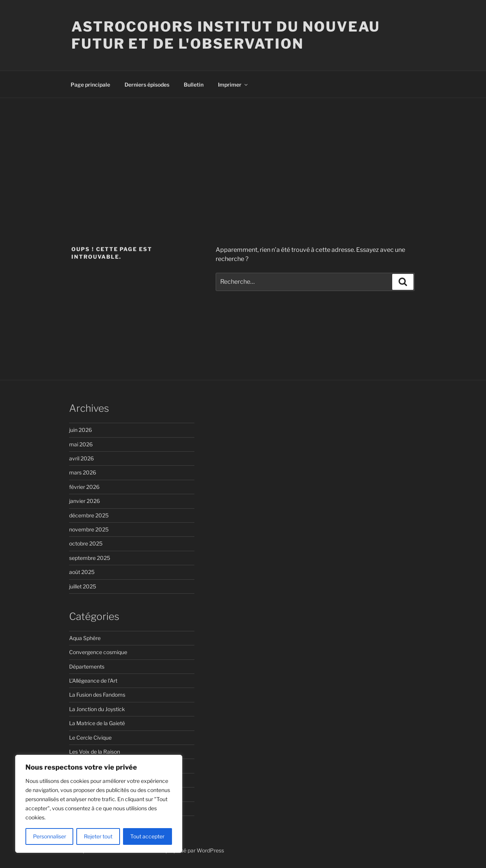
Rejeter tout (98, 836)
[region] (99, 804)
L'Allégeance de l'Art (93, 681)
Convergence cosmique (98, 652)
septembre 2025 (90, 558)
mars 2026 (83, 472)
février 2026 (84, 487)
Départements (87, 666)
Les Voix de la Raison (95, 752)
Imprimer (233, 85)
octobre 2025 (86, 543)
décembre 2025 (89, 515)
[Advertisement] (243, 155)
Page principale (90, 85)
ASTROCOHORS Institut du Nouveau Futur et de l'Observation (226, 35)
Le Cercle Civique (90, 738)
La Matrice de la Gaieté (97, 723)
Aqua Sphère (85, 638)
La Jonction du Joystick (97, 709)
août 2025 (82, 572)
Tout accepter (147, 836)
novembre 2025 (89, 529)
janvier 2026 (84, 501)
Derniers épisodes (147, 85)
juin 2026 (80, 430)
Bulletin (194, 85)
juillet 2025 (83, 586)
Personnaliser (50, 836)
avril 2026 (81, 458)
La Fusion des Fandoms (97, 695)
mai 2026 (81, 444)
